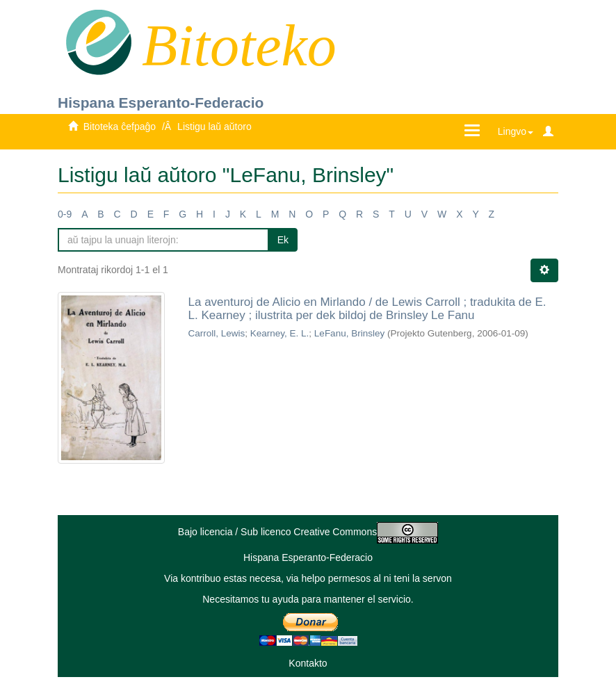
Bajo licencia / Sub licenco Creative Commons (308, 532)
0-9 (65, 214)
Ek (283, 240)
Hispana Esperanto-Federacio (161, 103)
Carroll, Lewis (217, 333)
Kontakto (308, 663)
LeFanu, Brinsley (349, 333)
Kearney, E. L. (280, 333)
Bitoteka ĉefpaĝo (120, 127)
